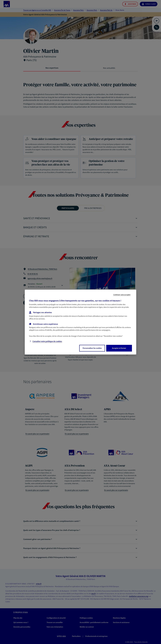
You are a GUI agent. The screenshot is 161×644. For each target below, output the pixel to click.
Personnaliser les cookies (92, 348)
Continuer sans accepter (122, 295)
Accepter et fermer (119, 348)
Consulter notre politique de (47, 341)
